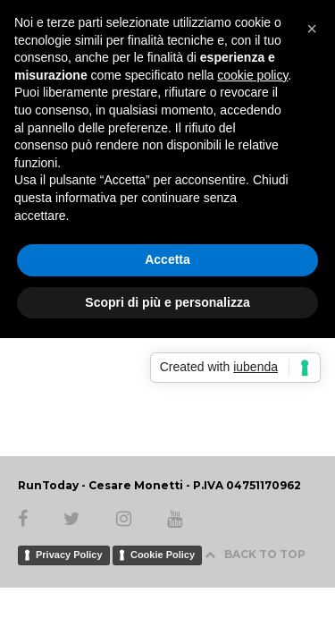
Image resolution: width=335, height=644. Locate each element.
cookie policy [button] (252, 75)
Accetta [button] (167, 259)
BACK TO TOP (255, 554)
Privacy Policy (69, 555)
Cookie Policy (163, 555)
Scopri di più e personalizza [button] (167, 302)
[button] (312, 29)
